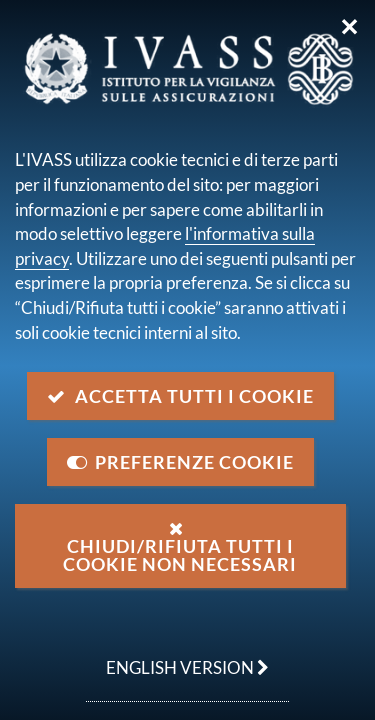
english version (177, 657)
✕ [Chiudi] (349, 27)
